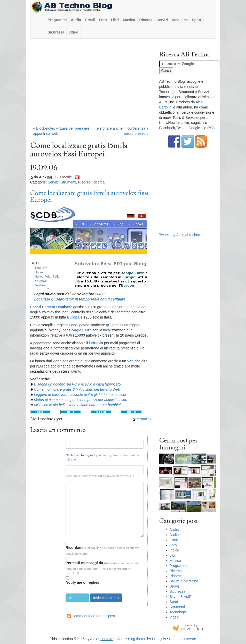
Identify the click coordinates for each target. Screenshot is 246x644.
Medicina (180, 20)
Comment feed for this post (91, 616)
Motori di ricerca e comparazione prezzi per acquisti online (80, 400)
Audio (76, 20)
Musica (129, 20)
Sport (197, 20)
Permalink (142, 419)
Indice (174, 550)
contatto (107, 639)
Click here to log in (79, 455)
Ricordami (74, 546)
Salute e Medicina (184, 581)
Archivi (175, 530)
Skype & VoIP (181, 597)
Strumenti (68, 182)
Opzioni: (57, 543)
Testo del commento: (51, 484)
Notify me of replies (82, 580)
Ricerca (146, 20)
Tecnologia (178, 612)
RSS (211, 128)
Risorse (84, 182)
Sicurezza (56, 32)
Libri (115, 20)
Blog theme (137, 639)
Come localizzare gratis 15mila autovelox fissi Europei (89, 196)
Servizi (162, 20)
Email (90, 20)
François (159, 639)
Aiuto (121, 639)
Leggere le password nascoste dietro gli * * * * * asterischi (80, 395)
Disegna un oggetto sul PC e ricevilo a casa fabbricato (77, 384)
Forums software (182, 639)
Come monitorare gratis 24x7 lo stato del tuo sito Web (77, 389)
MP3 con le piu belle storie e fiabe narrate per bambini (77, 405)
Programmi (57, 20)
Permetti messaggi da (84, 561)
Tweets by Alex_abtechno (180, 235)
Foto (103, 20)
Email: (58, 467)
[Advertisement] (91, 85)
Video (73, 32)
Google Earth (80, 330)
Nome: (58, 442)
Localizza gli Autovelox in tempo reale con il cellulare (80, 299)
